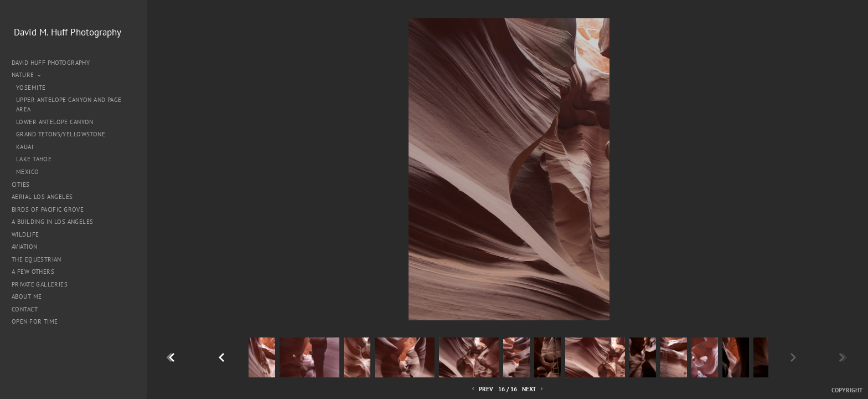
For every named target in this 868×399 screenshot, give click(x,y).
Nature (27, 75)
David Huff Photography (51, 63)
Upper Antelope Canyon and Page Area (69, 104)
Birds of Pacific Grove (48, 209)
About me (27, 296)
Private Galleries (40, 284)
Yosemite (31, 88)
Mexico (28, 172)
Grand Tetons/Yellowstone (61, 134)
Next (533, 389)
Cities (25, 185)
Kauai (25, 147)
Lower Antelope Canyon (55, 122)
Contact (25, 309)
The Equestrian (37, 259)
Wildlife (25, 234)
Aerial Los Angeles (42, 197)
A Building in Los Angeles (53, 222)
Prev (482, 389)
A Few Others (33, 272)
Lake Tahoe (34, 159)
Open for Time (35, 321)
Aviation (24, 247)
